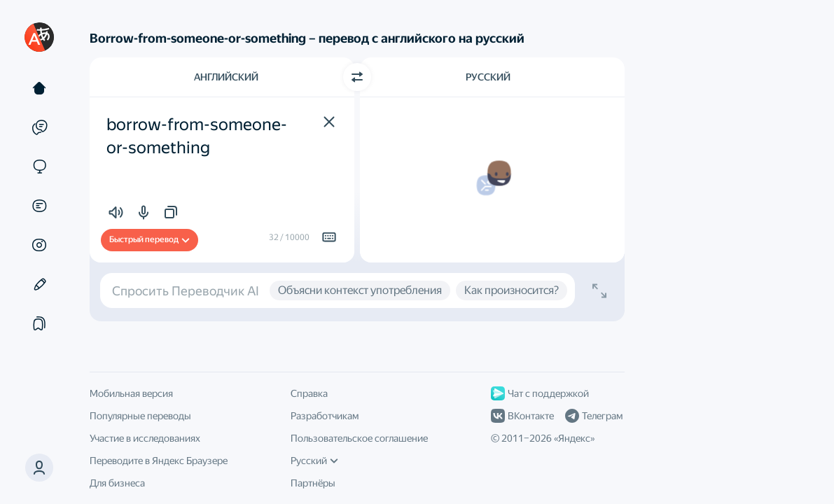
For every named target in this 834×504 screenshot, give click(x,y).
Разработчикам (325, 416)
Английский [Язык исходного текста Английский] (226, 77)
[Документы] (39, 206)
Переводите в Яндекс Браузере (159, 461)
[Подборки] (39, 323)
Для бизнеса (117, 483)
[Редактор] (39, 284)
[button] (39, 468)
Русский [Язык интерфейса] (314, 461)
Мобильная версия (131, 393)
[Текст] (39, 88)
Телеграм (594, 416)
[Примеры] (39, 127)
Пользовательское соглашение (359, 438)
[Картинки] (39, 245)
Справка (309, 393)
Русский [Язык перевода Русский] (488, 77)
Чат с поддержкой (540, 393)
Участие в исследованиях (145, 438)
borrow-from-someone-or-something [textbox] (197, 136)
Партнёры (313, 483)
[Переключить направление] (357, 77)
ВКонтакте (522, 416)
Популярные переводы (140, 416)
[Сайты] (39, 167)
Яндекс (574, 438)
